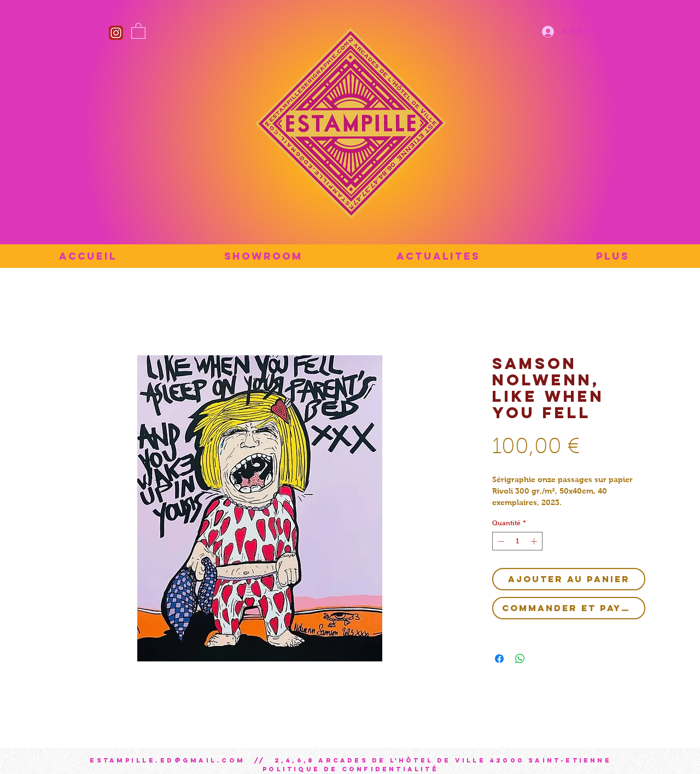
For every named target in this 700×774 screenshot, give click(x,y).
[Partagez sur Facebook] (499, 659)
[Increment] (535, 541)
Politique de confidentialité (351, 769)
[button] (138, 30)
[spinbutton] (517, 541)
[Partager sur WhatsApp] (520, 659)
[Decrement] (500, 541)
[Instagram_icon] (116, 33)
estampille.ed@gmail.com (168, 760)
